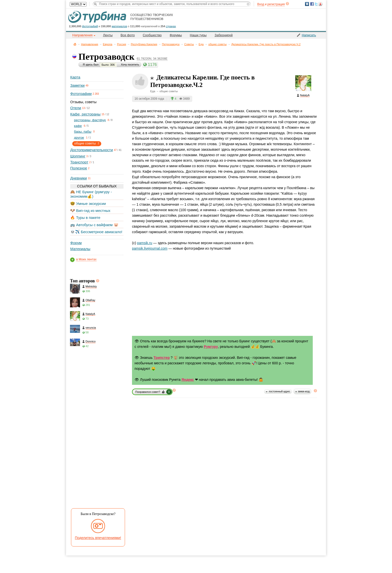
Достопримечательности (92, 150)
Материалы (80, 249)
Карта (75, 77)
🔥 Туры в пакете (85, 218)
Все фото (128, 35)
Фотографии (81, 94)
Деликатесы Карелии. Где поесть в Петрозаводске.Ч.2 (266, 44)
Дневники (78, 178)
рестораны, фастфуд (90, 120)
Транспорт (79, 162)
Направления (90, 44)
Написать (309, 35)
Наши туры (198, 35)
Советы (189, 44)
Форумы (176, 35)
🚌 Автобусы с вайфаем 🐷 (94, 225)
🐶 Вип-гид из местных (90, 211)
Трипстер (162, 358)
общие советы (217, 44)
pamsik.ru (145, 243)
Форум (76, 243)
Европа (108, 44)
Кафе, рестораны (85, 114)
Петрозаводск (171, 44)
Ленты (108, 35)
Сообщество (152, 35)
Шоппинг (78, 156)
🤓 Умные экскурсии (88, 204)
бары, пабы (83, 132)
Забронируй (223, 35)
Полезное (79, 168)
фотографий (90, 26)
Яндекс (188, 380)
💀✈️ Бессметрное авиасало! (96, 232)
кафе (78, 126)
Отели (76, 108)
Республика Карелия (144, 44)
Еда (201, 44)
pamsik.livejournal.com (150, 248)
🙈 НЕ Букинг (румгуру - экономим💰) (91, 194)
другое (79, 138)
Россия (121, 44)
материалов (119, 26)
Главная (75, 44)
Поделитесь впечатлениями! (98, 538)
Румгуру (211, 347)
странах (171, 26)
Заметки (77, 85)
